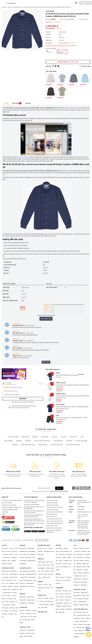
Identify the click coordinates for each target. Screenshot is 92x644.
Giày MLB (15, 445)
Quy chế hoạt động (7, 503)
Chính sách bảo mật (52, 514)
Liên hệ (4, 514)
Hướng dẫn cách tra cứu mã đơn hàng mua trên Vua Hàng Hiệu (34, 501)
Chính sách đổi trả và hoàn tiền (55, 507)
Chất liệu (6, 287)
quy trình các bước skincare (42, 441)
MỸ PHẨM (58, 545)
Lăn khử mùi (73, 437)
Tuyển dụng (5, 512)
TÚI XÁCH (4, 545)
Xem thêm (46, 362)
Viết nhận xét (46, 319)
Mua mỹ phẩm (9, 441)
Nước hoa (69, 441)
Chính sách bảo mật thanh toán (55, 512)
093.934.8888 (87, 2)
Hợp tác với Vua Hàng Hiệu (9, 505)
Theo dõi (41, 384)
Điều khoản (18, 540)
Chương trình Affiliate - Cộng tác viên (11, 507)
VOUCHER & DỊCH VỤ (25, 568)
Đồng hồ (35, 437)
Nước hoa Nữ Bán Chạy (28, 445)
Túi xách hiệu (45, 437)
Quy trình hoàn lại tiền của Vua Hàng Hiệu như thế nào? (34, 524)
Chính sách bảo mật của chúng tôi (59, 491)
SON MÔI (58, 574)
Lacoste (10, 7)
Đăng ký (32, 402)
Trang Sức (28, 441)
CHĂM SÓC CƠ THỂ (25, 627)
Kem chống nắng (13, 437)
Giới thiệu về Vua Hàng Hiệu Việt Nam (12, 500)
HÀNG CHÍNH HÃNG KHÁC (81, 609)
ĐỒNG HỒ (22, 594)
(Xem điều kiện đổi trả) (17, 388)
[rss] (89, 488)
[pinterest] (81, 488)
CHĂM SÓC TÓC (42, 595)
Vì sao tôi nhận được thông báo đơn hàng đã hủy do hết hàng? (34, 516)
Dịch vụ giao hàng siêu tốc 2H (54, 521)
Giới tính (6, 291)
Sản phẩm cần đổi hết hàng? (32, 505)
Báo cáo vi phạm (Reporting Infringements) (54, 531)
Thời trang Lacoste (17, 7)
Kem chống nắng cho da (73, 445)
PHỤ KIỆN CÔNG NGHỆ (44, 545)
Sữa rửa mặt (25, 437)
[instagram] (78, 488)
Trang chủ (4, 7)
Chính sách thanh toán (52, 510)
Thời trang (71, 19)
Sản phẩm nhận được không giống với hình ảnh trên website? (34, 512)
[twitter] (85, 488)
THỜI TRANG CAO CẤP (8, 568)
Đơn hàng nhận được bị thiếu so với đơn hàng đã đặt (34, 508)
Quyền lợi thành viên (52, 526)
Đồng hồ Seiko (43, 445)
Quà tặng (19, 441)
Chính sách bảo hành (52, 503)
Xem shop (23, 399)
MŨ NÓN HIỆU (23, 607)
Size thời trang (52, 287)
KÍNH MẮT (40, 582)
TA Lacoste (8, 383)
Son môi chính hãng (81, 441)
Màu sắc (6, 294)
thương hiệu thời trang (23, 157)
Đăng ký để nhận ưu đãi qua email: (11, 488)
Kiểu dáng (6, 297)
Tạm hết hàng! (68, 62)
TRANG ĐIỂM (59, 588)
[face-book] (74, 488)
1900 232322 (88, 4)
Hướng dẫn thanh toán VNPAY (10, 510)
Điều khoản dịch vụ (52, 516)
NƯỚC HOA (41, 559)
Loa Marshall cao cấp (57, 445)
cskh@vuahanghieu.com (84, 512)
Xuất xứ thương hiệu (10, 301)
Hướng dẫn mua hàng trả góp (54, 528)
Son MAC (64, 437)
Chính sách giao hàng (52, 505)
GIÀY (75, 545)
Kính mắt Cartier (58, 441)
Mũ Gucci (55, 437)
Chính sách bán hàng (52, 500)
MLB (82, 437)
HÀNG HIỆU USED (42, 612)
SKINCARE (23, 545)
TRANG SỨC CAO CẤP (80, 589)
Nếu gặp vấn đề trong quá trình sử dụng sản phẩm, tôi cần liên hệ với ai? (34, 520)
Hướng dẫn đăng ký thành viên (55, 523)
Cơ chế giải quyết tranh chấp (54, 519)
